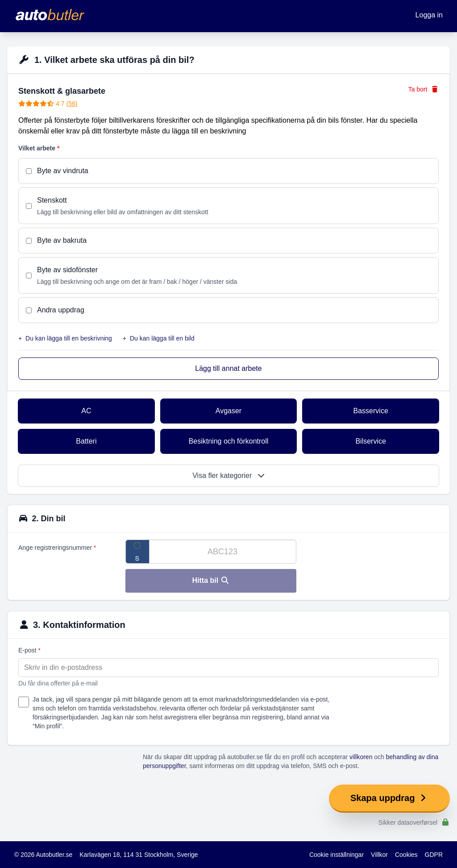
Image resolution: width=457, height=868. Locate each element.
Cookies (406, 855)
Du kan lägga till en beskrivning (65, 338)
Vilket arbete (39, 148)
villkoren (361, 757)
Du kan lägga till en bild (159, 338)
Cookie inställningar (337, 855)
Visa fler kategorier (228, 476)
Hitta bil (211, 580)
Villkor (379, 855)
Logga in (429, 15)
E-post (29, 650)
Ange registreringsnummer (57, 548)
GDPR (434, 855)
